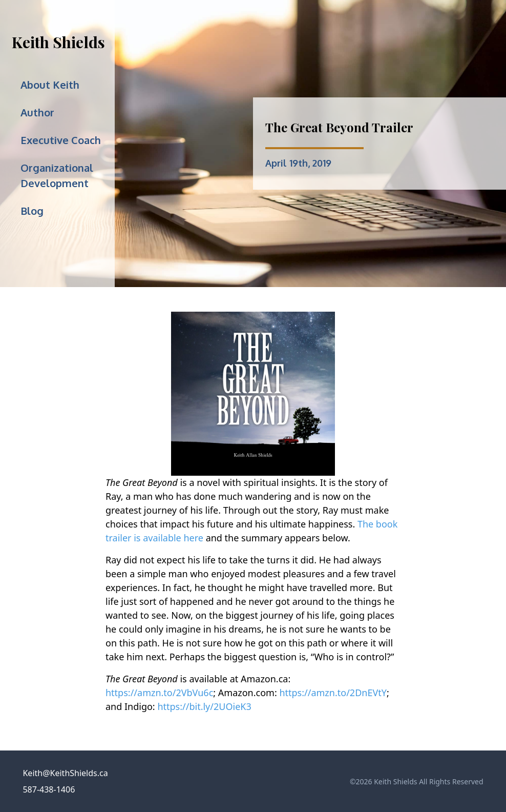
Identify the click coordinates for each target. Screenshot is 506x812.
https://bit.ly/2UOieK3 (204, 706)
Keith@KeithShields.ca (65, 773)
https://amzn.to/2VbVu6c (159, 693)
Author (37, 112)
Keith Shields (58, 42)
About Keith (50, 85)
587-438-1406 (49, 789)
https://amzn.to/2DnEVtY (333, 693)
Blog (32, 211)
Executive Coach (61, 140)
